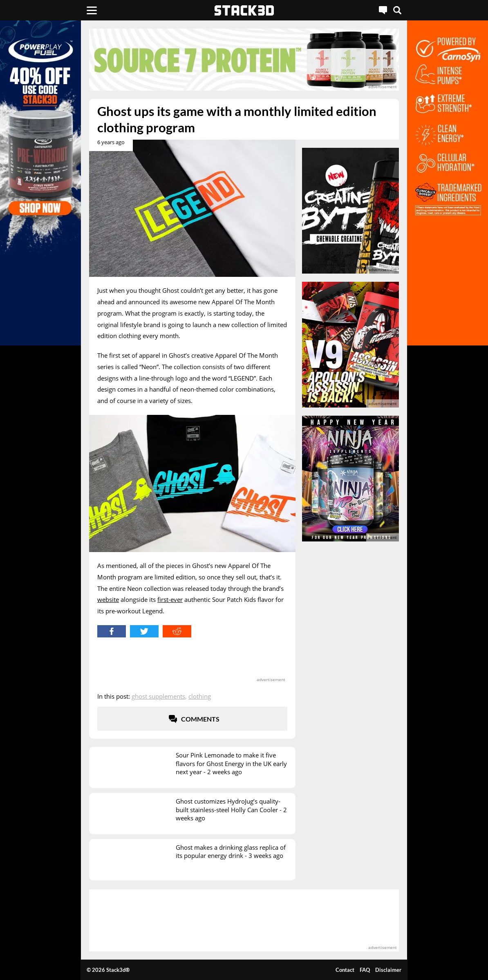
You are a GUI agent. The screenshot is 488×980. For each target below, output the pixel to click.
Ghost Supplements (158, 696)
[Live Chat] (383, 10)
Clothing (200, 696)
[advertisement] (244, 60)
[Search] (397, 10)
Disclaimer (388, 970)
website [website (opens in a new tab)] (108, 599)
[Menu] (92, 10)
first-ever (170, 599)
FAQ (365, 970)
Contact (345, 970)
